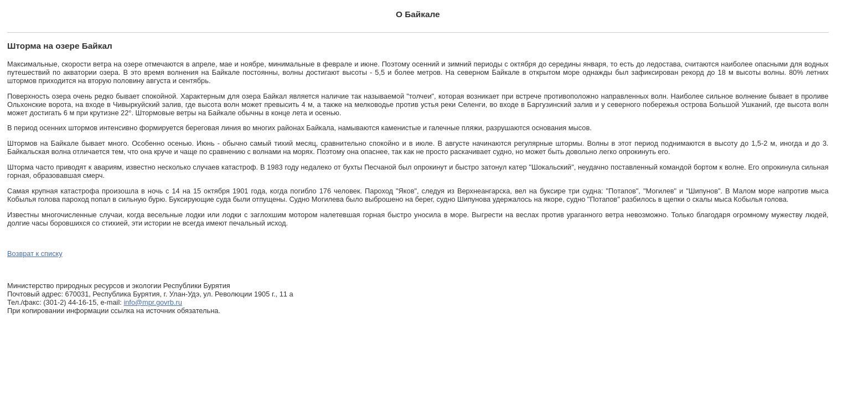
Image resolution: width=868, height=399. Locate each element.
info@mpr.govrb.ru (153, 302)
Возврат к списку (35, 254)
